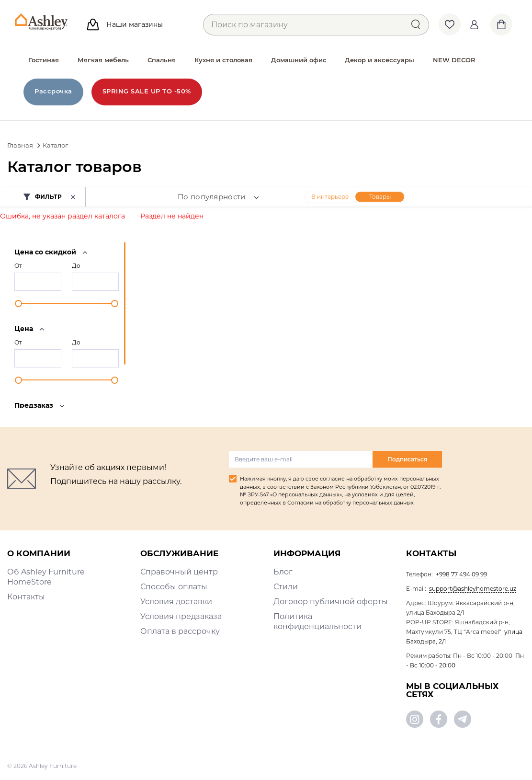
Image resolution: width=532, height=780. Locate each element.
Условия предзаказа (181, 616)
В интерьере (330, 197)
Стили (286, 587)
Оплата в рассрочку (180, 631)
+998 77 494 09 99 (461, 574)
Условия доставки (176, 602)
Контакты (26, 597)
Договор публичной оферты (331, 602)
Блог (283, 572)
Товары (380, 197)
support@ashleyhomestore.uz (473, 589)
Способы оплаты (174, 587)
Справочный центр (179, 572)
